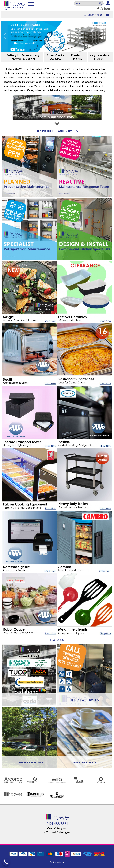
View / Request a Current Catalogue (57, 830)
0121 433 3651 (57, 824)
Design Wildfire (57, 862)
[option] (57, 37)
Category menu (93, 15)
